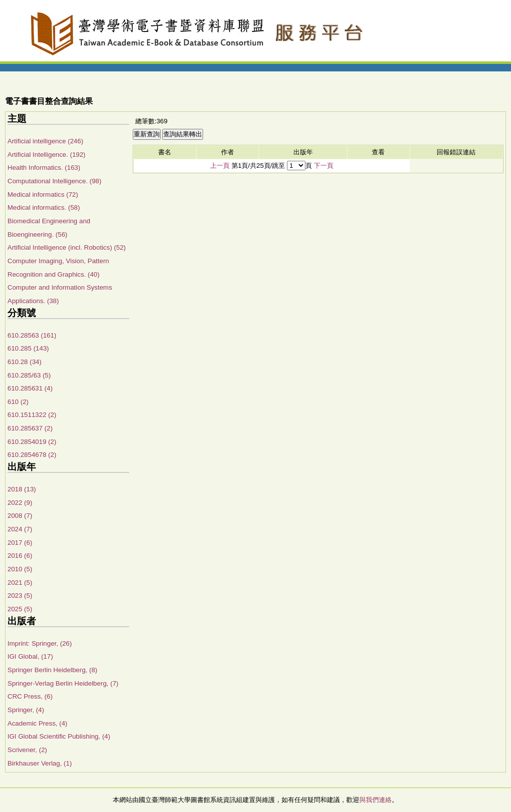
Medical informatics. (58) (44, 207)
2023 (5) (20, 596)
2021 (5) (20, 583)
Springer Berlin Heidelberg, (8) (52, 670)
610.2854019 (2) (32, 442)
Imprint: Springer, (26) (40, 643)
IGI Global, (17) (30, 656)
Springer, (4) (26, 710)
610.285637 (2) (30, 428)
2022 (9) (20, 503)
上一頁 (220, 166)
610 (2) (18, 402)
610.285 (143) (28, 348)
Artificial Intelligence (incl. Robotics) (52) (67, 247)
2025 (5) (20, 609)
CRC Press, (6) (30, 696)
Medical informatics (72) (43, 195)
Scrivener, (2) (27, 750)
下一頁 (324, 166)
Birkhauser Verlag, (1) (40, 763)
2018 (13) (22, 489)
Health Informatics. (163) (44, 168)
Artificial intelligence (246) (45, 141)
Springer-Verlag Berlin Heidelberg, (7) (63, 683)
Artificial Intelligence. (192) (46, 155)
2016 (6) (20, 556)
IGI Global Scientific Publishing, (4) (59, 736)
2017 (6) (20, 543)
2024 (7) (20, 529)
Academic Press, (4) (37, 723)
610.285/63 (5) (29, 375)
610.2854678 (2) (32, 455)
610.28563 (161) (32, 335)
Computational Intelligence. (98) (54, 181)
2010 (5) (20, 569)
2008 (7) (20, 516)
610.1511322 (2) (32, 415)
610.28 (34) (24, 362)
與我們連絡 (376, 800)
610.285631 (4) (30, 388)
